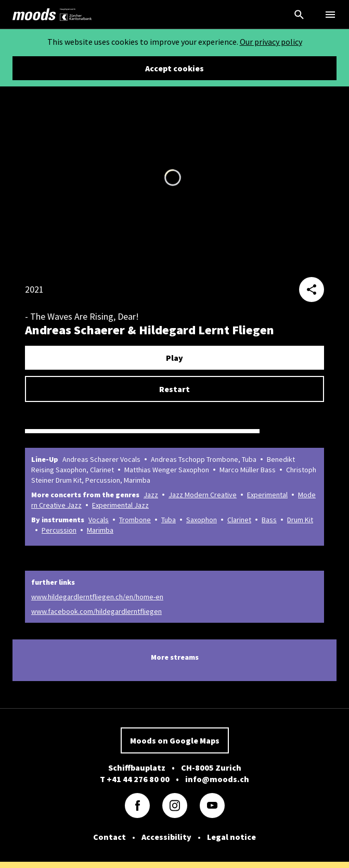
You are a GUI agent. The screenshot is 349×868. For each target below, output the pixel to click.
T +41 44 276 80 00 (135, 779)
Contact (109, 837)
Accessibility (166, 837)
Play (174, 358)
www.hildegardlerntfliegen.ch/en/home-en (97, 597)
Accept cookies (174, 68)
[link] (34, 15)
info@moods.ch (217, 779)
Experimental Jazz (120, 505)
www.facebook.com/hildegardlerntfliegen (96, 611)
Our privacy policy (271, 42)
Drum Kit (300, 520)
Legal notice (231, 837)
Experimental (267, 495)
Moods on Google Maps (175, 740)
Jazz (151, 495)
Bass (269, 520)
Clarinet (239, 520)
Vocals (99, 520)
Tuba (169, 520)
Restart (174, 389)
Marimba (100, 530)
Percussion (59, 530)
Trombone (135, 520)
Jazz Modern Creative (203, 495)
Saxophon (202, 520)
